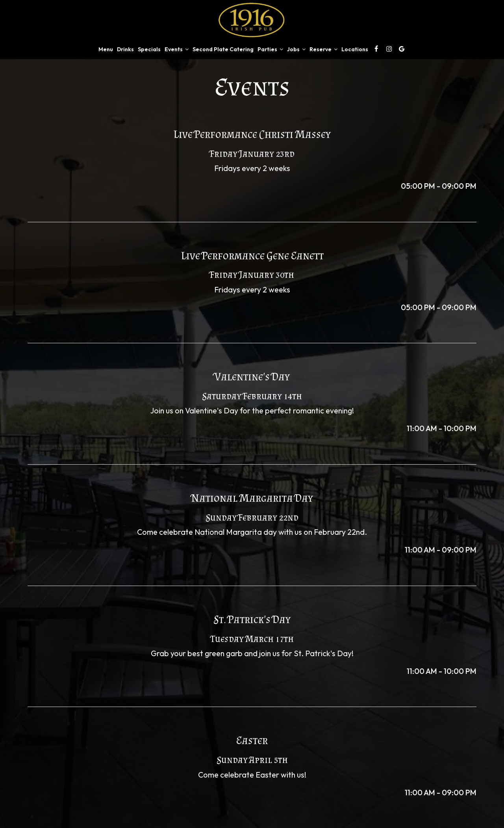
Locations (355, 49)
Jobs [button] (296, 49)
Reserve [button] (323, 49)
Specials (149, 49)
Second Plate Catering (223, 49)
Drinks (125, 49)
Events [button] (177, 49)
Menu (106, 49)
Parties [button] (270, 49)
